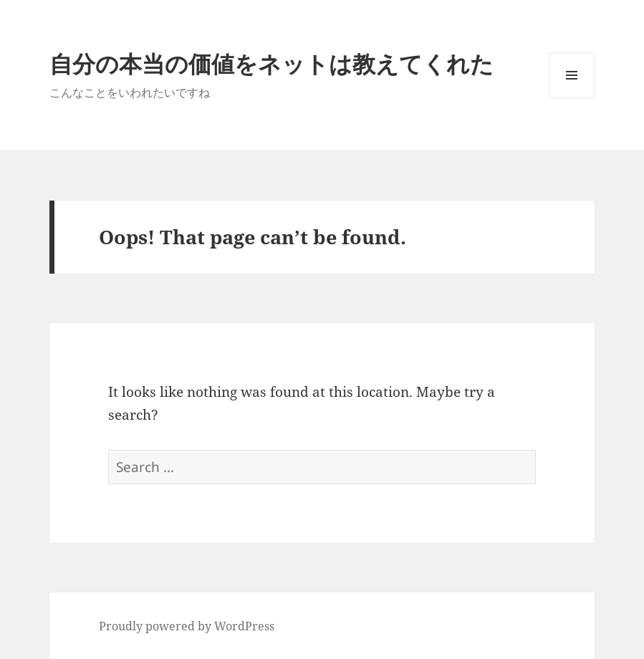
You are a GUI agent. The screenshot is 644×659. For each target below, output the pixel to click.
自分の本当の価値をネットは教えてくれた (271, 63)
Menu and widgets (572, 98)
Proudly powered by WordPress (187, 626)
